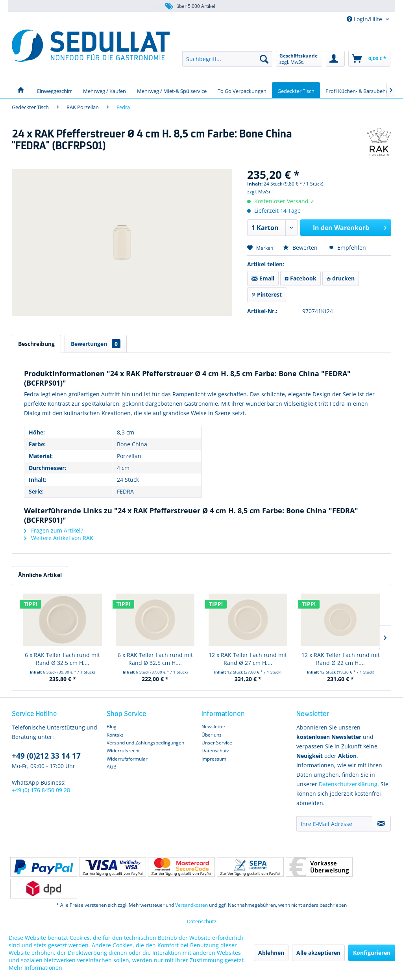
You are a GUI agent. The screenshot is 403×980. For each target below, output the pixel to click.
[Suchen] (264, 59)
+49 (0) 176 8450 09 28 (41, 790)
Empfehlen (348, 248)
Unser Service (217, 743)
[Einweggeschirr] (55, 90)
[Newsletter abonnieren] (381, 824)
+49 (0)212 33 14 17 (46, 756)
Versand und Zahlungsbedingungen (145, 743)
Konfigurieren (372, 953)
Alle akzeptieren (318, 953)
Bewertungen (96, 344)
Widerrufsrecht (123, 751)
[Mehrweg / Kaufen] (104, 90)
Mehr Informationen (35, 968)
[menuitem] (227, 59)
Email (263, 278)
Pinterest (267, 294)
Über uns (212, 735)
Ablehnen (271, 953)
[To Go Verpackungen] (242, 90)
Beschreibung (36, 344)
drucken (341, 278)
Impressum (214, 759)
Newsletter (214, 727)
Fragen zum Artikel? (54, 530)
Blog (112, 727)
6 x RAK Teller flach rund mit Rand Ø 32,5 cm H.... (62, 659)
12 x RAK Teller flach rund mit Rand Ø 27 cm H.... (248, 659)
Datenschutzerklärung (348, 784)
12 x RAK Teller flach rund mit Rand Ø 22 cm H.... (341, 659)
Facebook (300, 278)
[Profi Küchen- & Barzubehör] (358, 90)
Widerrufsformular (127, 759)
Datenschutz (215, 751)
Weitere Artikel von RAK (59, 538)
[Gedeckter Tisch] (296, 90)
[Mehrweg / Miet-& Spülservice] (172, 90)
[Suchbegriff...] (227, 59)
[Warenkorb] (369, 59)
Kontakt (115, 735)
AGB (112, 767)
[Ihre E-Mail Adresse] (334, 824)
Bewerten (301, 248)
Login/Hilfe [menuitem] (365, 19)
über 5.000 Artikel (190, 6)
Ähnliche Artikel (40, 575)
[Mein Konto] (335, 59)
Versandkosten (191, 905)
